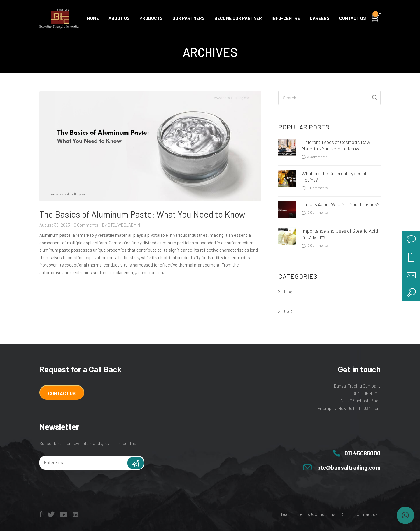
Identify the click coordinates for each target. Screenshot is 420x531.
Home (93, 18)
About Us (119, 18)
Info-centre (286, 18)
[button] (405, 515)
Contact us (353, 18)
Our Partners (189, 18)
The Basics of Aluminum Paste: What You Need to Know (142, 214)
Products (151, 18)
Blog (288, 292)
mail (411, 274)
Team (286, 514)
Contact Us (62, 393)
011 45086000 (363, 453)
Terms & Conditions (317, 514)
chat (411, 239)
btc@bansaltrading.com (349, 467)
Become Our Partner (238, 18)
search (411, 292)
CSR (288, 311)
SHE (346, 514)
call (411, 257)
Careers (320, 18)
